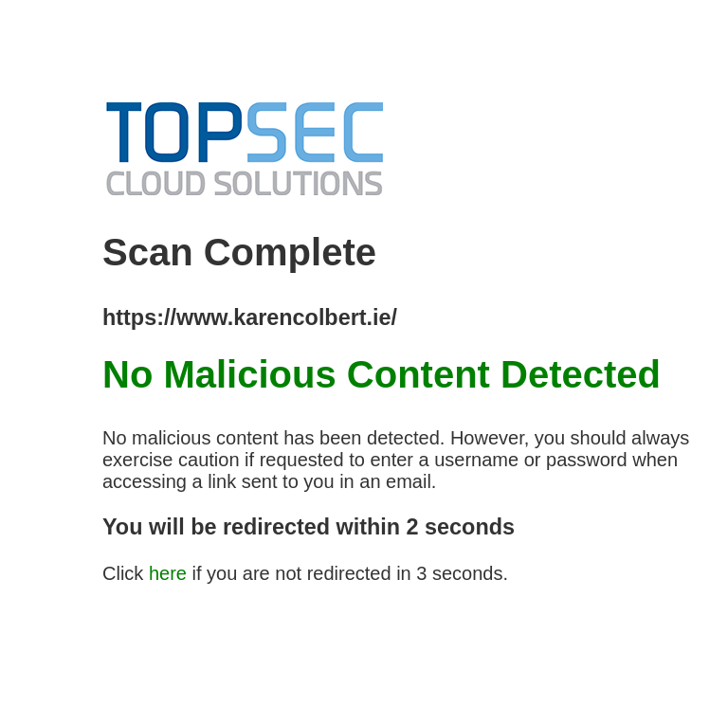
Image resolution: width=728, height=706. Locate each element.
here (168, 573)
